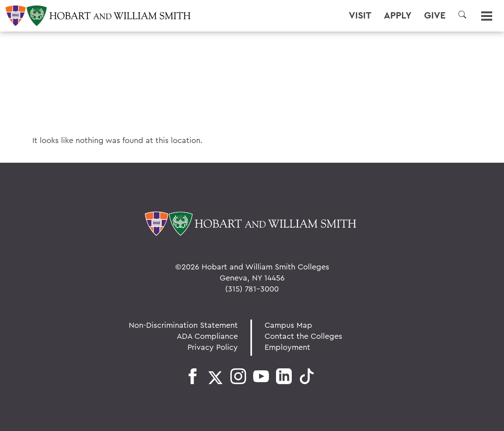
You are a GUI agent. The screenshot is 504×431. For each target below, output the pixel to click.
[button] (462, 15)
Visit (360, 15)
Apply (398, 15)
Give (435, 15)
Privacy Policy (213, 347)
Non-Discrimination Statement (183, 325)
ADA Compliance (207, 336)
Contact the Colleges (303, 336)
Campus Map (288, 325)
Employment (287, 347)
